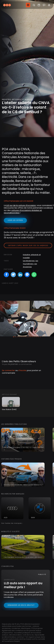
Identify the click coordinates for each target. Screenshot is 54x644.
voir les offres (15, 220)
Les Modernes (29, 261)
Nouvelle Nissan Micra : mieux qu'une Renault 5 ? (23, 485)
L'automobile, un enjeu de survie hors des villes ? (24, 557)
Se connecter (8, 370)
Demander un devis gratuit (21, 605)
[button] (2, 318)
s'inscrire (22, 370)
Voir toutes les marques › (12, 523)
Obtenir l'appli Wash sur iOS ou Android (28, 245)
